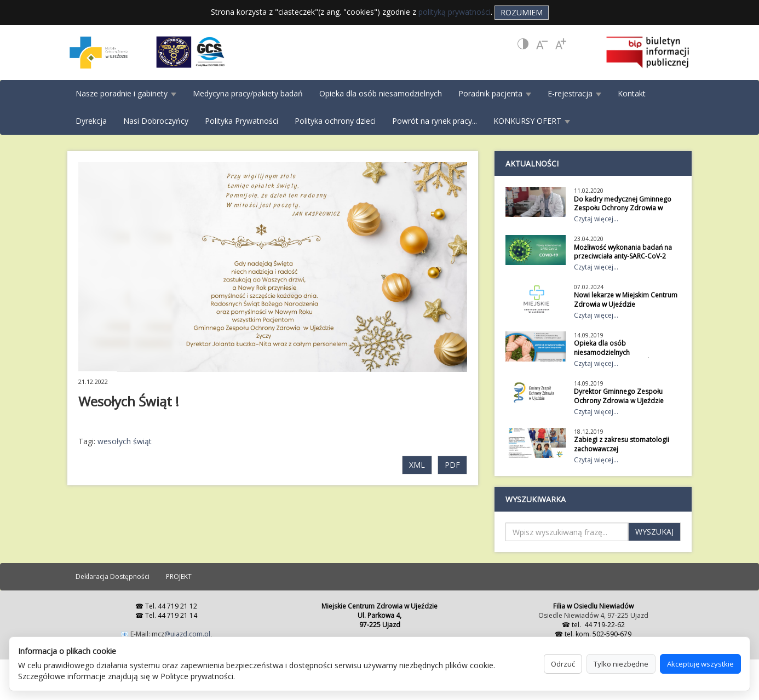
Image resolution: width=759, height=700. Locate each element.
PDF (452, 465)
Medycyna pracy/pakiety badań (248, 93)
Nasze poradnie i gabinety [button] (126, 93)
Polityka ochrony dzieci (335, 121)
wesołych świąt (125, 441)
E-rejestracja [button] (574, 93)
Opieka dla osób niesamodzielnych (381, 93)
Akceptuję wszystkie (700, 664)
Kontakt (632, 93)
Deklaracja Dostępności (113, 576)
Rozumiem (522, 12)
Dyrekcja (91, 121)
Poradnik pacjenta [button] (495, 93)
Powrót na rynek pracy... (435, 121)
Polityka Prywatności (242, 121)
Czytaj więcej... (596, 219)
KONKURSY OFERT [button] (532, 121)
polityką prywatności (455, 12)
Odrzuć (563, 664)
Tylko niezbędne (621, 664)
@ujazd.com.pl (187, 634)
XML (417, 465)
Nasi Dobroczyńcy (156, 121)
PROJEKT (179, 576)
